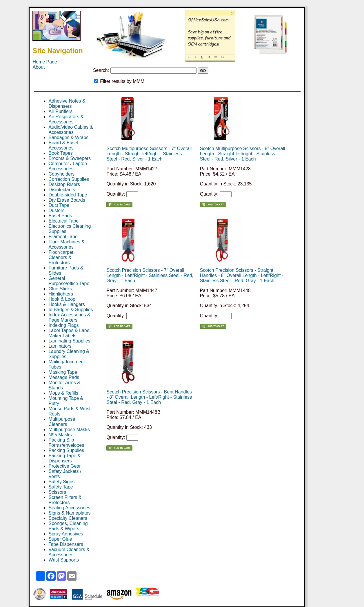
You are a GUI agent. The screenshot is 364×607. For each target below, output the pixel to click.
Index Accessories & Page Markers (69, 317)
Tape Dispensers (66, 544)
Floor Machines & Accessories (67, 244)
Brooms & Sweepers (70, 158)
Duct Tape (59, 205)
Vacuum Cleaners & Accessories (69, 552)
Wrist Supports (64, 560)
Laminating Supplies (69, 341)
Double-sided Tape (68, 195)
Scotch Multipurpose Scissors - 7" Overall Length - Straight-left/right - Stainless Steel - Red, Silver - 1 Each (149, 154)
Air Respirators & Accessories (66, 119)
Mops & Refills (63, 393)
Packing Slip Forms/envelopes (66, 443)
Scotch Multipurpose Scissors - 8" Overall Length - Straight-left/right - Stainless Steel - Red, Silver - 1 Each (243, 154)
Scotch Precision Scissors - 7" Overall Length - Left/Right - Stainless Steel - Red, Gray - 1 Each (150, 275)
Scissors (57, 492)
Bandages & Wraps (68, 137)
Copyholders (61, 174)
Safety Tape (61, 487)
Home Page (45, 62)
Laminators (60, 346)
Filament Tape (63, 237)
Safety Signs (61, 482)
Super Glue (60, 539)
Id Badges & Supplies (71, 310)
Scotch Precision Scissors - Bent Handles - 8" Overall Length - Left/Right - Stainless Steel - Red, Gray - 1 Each (149, 397)
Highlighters (61, 294)
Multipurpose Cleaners (62, 422)
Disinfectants (62, 190)
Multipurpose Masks (69, 430)
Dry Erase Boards (67, 200)
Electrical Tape (63, 221)
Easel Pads (60, 216)
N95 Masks (60, 435)
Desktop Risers (64, 184)
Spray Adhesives (66, 534)
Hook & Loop (62, 299)
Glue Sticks (60, 289)
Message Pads (64, 377)
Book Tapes (60, 153)
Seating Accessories (69, 508)
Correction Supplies (69, 179)
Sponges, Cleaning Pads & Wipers (68, 526)
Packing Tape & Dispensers (64, 458)
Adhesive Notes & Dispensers (67, 104)
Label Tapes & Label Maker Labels (69, 333)
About (39, 67)
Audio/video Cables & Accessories (71, 130)
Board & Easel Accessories (63, 145)
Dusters (56, 210)
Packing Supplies (66, 450)
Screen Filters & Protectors (65, 500)
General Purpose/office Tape (69, 281)
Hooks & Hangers (67, 304)
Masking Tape (63, 372)
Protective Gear (64, 466)
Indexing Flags (63, 325)
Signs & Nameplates (69, 513)
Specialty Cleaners (68, 518)
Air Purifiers (60, 111)
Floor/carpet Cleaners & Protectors (61, 257)
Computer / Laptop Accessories (68, 166)
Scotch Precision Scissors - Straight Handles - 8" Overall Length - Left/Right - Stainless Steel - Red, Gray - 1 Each (242, 275)
